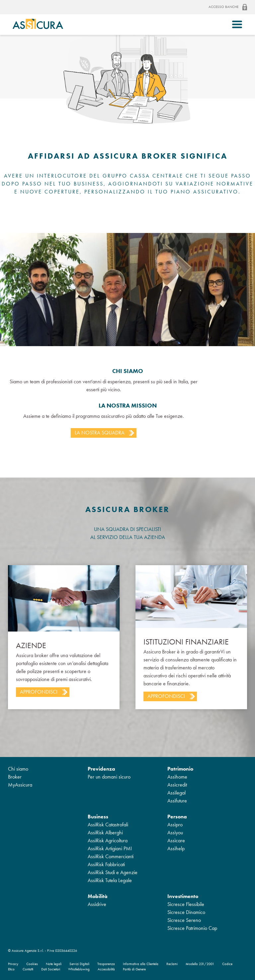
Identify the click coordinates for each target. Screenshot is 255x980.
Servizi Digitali (79, 964)
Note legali (54, 964)
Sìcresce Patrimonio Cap (192, 928)
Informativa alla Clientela (141, 964)
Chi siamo (18, 769)
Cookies (32, 964)
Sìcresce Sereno (184, 920)
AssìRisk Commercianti (111, 856)
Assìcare (176, 840)
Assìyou (175, 832)
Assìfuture (177, 801)
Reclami (172, 964)
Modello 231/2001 (200, 964)
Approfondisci (39, 692)
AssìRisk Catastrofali (108, 825)
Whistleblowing (79, 969)
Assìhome (177, 777)
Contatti (28, 969)
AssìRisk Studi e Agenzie (113, 872)
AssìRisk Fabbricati (106, 864)
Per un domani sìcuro (109, 777)
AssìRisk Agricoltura (108, 840)
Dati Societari (51, 969)
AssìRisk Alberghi (105, 832)
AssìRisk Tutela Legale (110, 880)
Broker (15, 777)
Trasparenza (106, 964)
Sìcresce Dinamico (186, 912)
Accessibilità (106, 969)
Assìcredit (177, 785)
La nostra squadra (100, 433)
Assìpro (175, 825)
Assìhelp (176, 848)
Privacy (13, 964)
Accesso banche (228, 7)
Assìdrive (97, 904)
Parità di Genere (134, 969)
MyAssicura (20, 785)
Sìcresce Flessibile (186, 904)
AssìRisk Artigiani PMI (110, 848)
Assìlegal (176, 793)
